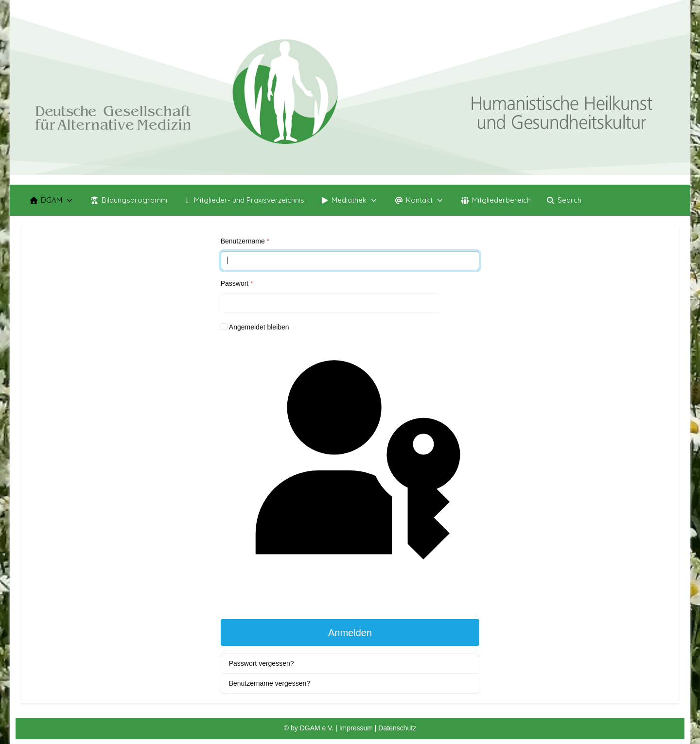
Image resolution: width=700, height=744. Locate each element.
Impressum (357, 728)
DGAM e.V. (317, 728)
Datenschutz (397, 728)
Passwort (237, 283)
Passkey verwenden (350, 475)
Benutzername (245, 241)
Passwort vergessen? (262, 663)
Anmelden (350, 633)
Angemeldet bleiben (259, 327)
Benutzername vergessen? (270, 683)
